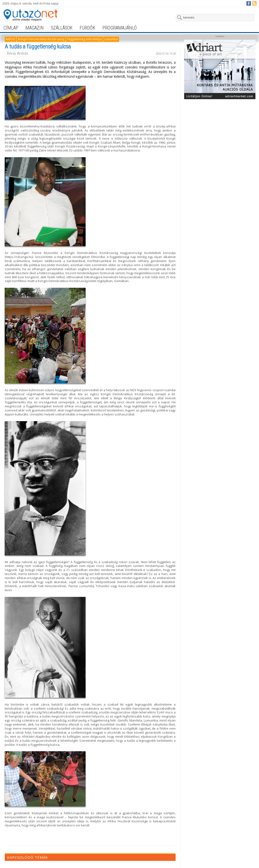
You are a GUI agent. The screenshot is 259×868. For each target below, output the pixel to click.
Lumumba (111, 39)
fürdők (87, 28)
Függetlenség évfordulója (84, 39)
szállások (62, 28)
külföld (11, 39)
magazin (35, 28)
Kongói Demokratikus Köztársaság (41, 39)
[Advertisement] (220, 131)
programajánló (120, 28)
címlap (11, 28)
